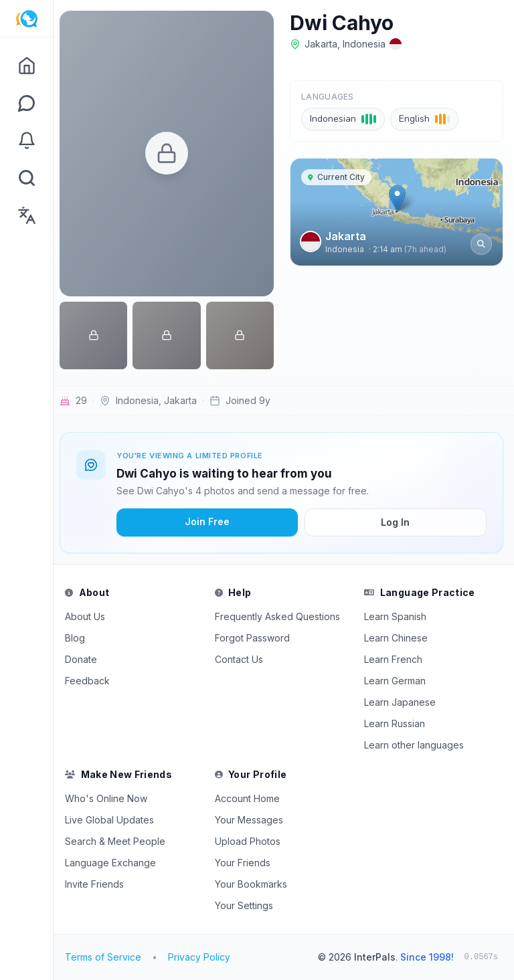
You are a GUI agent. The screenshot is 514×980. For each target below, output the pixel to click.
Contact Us (242, 659)
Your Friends (245, 863)
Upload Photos (250, 841)
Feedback (92, 681)
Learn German (397, 681)
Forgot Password (255, 638)
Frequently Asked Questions (280, 616)
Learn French (395, 659)
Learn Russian (397, 723)
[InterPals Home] (26, 19)
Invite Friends (99, 884)
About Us (90, 616)
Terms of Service (108, 957)
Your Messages (252, 820)
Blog (80, 638)
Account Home (250, 798)
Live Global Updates (114, 820)
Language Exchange (115, 863)
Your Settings (247, 905)
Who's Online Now (111, 798)
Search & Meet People (120, 841)
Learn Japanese (402, 702)
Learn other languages (416, 745)
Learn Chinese (398, 638)
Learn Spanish (397, 616)
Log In (397, 522)
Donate (86, 659)
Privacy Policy (204, 957)
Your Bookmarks (254, 884)
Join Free (210, 521)
